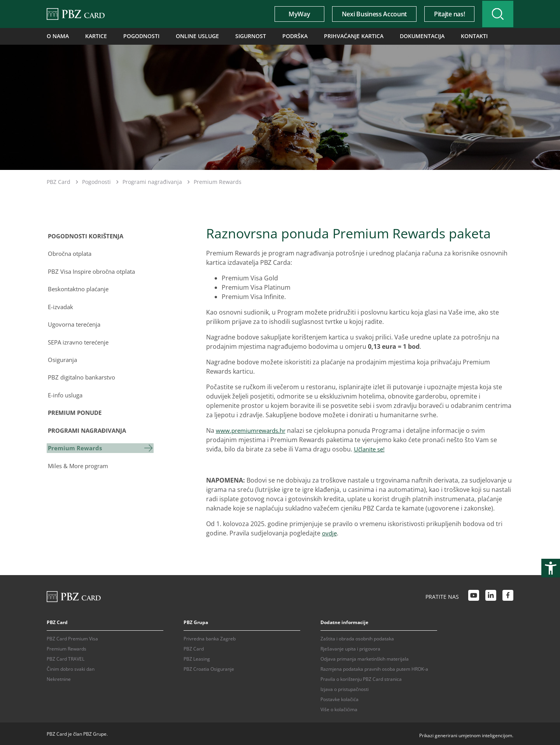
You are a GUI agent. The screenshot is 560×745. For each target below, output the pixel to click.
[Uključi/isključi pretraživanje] (495, 14)
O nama (56, 36)
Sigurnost (232, 36)
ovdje (330, 532)
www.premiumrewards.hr (253, 430)
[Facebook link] (508, 596)
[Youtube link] (474, 596)
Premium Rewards (75, 441)
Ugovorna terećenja (76, 321)
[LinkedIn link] (491, 596)
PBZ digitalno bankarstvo (83, 372)
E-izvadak (60, 304)
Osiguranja (63, 355)
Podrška (272, 36)
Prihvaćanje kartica (325, 36)
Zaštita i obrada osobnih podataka (357, 638)
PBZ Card (59, 181)
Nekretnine (59, 678)
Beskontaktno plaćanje (80, 287)
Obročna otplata (71, 252)
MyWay (294, 14)
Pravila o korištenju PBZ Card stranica (361, 678)
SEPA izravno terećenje (80, 338)
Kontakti (435, 36)
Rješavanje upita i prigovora (350, 648)
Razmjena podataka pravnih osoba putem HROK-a (374, 668)
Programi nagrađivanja (152, 181)
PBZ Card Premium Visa (72, 638)
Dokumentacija (387, 36)
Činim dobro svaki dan (71, 668)
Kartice (91, 36)
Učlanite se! (371, 448)
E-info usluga (66, 389)
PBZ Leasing (197, 658)
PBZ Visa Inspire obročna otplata (94, 269)
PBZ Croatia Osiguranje (209, 668)
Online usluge (183, 36)
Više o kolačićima (339, 709)
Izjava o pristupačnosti (345, 688)
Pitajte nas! (444, 14)
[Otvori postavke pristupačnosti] (551, 568)
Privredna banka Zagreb (210, 638)
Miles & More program (80, 458)
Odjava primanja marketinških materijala (365, 658)
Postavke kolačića (339, 699)
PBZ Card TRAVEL (66, 658)
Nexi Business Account (369, 14)
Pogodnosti (133, 36)
